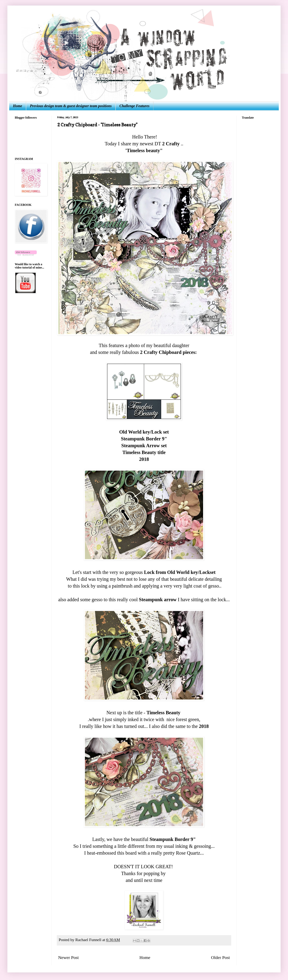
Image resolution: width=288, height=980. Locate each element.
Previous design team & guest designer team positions (71, 106)
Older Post (220, 958)
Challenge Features (134, 106)
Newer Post (68, 958)
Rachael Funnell (89, 940)
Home (18, 106)
